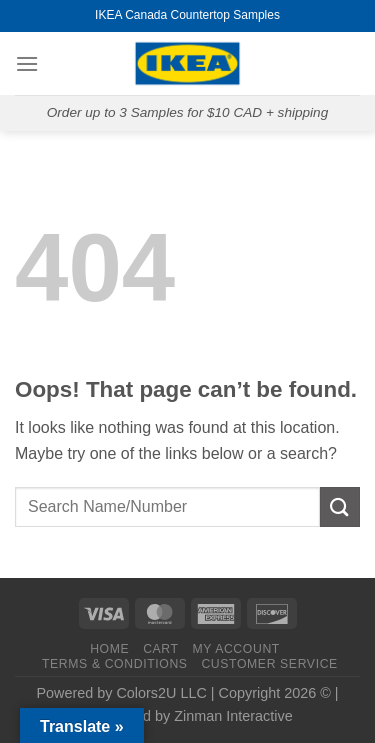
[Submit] (340, 506)
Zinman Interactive (233, 716)
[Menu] (27, 63)
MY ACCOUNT (235, 649)
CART (161, 649)
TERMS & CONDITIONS (115, 664)
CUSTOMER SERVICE (269, 664)
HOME (109, 649)
